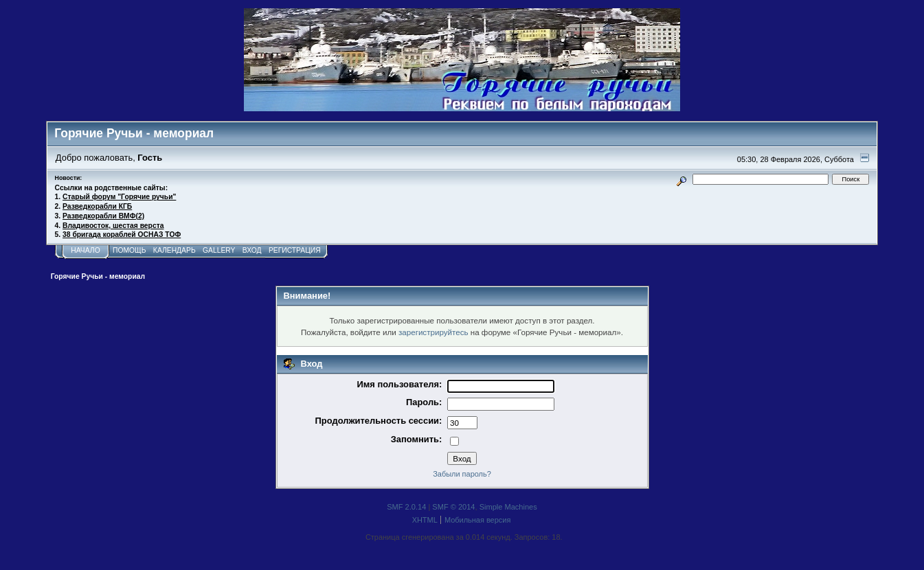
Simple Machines (508, 507)
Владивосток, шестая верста (113, 226)
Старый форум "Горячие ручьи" (119, 197)
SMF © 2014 (453, 507)
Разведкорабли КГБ (97, 206)
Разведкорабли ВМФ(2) (103, 216)
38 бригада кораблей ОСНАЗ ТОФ (122, 235)
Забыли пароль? (462, 474)
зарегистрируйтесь (433, 332)
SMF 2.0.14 (406, 507)
